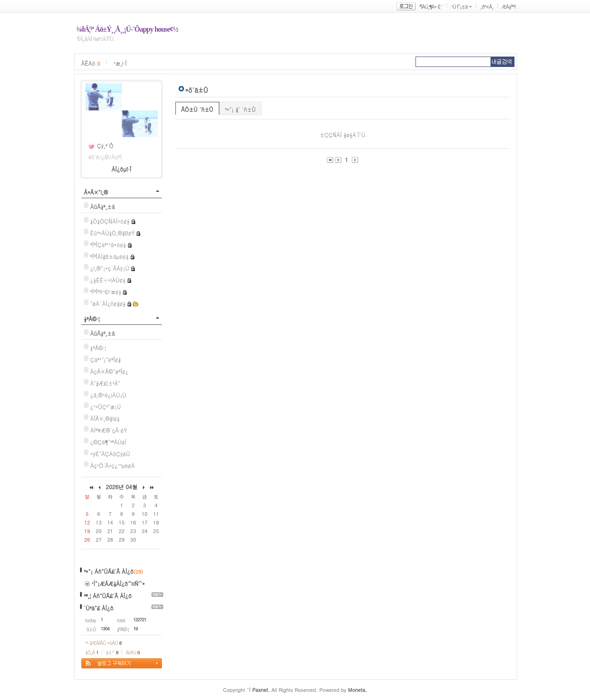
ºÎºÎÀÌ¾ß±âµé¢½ (110, 256)
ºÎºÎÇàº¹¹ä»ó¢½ (108, 245)
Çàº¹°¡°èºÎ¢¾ (106, 360)
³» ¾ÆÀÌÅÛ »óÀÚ (104, 643)
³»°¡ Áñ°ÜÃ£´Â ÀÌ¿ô (109, 571)
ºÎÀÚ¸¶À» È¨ (431, 7)
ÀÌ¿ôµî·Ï (122, 169)
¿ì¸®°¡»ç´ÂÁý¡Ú (110, 268)
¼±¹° (112, 652)
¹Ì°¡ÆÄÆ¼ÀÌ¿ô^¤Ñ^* (118, 583)
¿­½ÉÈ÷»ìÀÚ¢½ (108, 280)
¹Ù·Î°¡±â (459, 7)
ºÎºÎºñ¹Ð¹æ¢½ (106, 292)
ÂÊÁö (91, 63)
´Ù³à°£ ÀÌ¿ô (99, 608)
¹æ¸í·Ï (120, 63)
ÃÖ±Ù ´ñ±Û (197, 109)
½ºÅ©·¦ (92, 319)
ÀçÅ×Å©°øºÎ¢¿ (110, 371)
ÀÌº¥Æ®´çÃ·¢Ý (109, 430)
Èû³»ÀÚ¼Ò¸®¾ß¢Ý (113, 233)
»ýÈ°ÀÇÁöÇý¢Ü (110, 454)
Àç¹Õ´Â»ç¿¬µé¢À (113, 465)
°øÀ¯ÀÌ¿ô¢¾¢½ (108, 303)
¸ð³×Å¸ (487, 7)
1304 (105, 629)
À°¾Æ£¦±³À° (106, 383)
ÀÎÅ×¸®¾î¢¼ (105, 418)
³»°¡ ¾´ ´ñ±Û (241, 109)
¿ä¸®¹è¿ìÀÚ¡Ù (109, 395)
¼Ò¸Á (92, 652)
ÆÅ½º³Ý (509, 7)
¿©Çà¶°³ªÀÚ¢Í (109, 442)
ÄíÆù (132, 652)
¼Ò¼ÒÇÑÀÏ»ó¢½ (110, 221)
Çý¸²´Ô (105, 145)
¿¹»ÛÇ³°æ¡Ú (106, 407)
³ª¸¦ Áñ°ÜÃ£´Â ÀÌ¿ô (108, 596)
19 (136, 629)
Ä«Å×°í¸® (96, 192)
